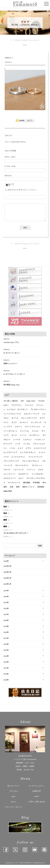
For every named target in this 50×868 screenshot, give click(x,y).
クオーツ (18, 430)
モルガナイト (24, 477)
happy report (31, 404)
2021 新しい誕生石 (11, 404)
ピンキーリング (40, 451)
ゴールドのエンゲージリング (15, 536)
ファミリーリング (35, 460)
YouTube (41, 404)
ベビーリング (18, 473)
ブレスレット (37, 469)
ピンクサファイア (10, 456)
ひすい (6, 408)
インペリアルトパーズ (12, 417)
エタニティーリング (31, 417)
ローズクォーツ (14, 486)
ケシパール (24, 434)
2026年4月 (7, 569)
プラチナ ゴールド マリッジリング (27, 40)
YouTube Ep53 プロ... (12, 346)
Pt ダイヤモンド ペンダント (14, 377)
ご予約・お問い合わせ (37, 805)
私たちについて (14, 789)
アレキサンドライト (38, 413)
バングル (27, 447)
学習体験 (36, 486)
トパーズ (17, 443)
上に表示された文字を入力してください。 (21, 190)
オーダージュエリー (36, 789)
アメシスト (29, 408)
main (25, 45)
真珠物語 (41, 490)
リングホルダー (38, 477)
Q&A (14, 800)
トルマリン (27, 443)
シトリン (23, 438)
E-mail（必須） (11, 166)
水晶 (11, 490)
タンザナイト (35, 438)
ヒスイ (20, 451)
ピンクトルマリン (18, 460)
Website (8, 176)
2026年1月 (7, 587)
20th (22, 404)
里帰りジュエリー (10, 367)
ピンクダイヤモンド (28, 456)
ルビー (21, 481)
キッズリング (36, 426)
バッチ (18, 447)
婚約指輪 (27, 486)
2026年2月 (7, 581)
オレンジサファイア (29, 421)
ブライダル (14, 794)
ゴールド (35, 434)
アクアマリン (17, 408)
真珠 (18, 490)
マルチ (41, 473)
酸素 (5, 523)
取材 (5, 510)
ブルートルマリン (22, 469)
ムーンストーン (10, 477)
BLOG (14, 805)
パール (12, 451)
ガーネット (24, 426)
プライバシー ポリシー (14, 810)
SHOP (36, 800)
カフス (14, 426)
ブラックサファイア (11, 464)
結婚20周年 (8, 494)
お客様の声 (36, 794)
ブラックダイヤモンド (31, 464)
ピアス (28, 451)
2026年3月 (7, 575)
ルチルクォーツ (10, 481)
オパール (15, 421)
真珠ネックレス (28, 490)
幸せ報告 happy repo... (12, 388)
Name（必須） (11, 157)
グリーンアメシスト (33, 430)
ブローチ (7, 473)
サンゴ (14, 438)
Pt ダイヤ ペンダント (12, 356)
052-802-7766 (29, 773)
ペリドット (31, 473)
